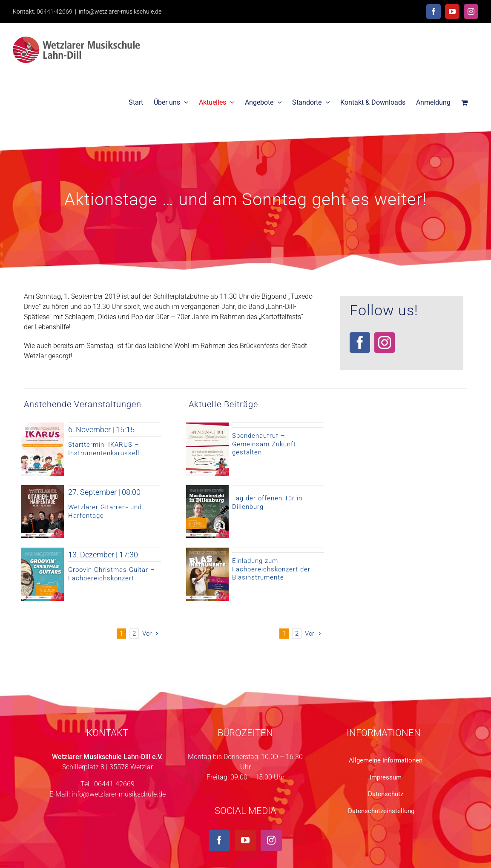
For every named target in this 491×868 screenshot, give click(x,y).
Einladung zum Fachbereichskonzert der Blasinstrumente (271, 569)
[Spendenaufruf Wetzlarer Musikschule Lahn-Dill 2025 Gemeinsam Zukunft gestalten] (207, 426)
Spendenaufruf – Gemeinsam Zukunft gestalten (264, 444)
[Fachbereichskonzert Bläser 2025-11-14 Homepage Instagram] (207, 551)
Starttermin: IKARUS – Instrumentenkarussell (104, 449)
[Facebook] (219, 840)
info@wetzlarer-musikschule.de (120, 11)
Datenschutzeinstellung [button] (381, 811)
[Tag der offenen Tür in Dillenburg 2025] (207, 488)
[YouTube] (245, 840)
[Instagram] (271, 840)
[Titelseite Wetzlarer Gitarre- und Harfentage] (43, 488)
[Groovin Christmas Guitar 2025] (43, 551)
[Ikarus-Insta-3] (43, 426)
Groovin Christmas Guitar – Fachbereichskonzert (112, 574)
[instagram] (385, 343)
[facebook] (360, 343)
